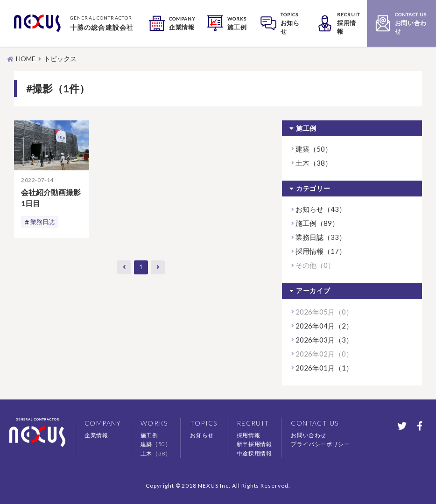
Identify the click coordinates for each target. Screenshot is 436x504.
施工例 (149, 435)
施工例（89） (317, 223)
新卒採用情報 (254, 444)
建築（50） (314, 149)
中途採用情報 (254, 453)
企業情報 (96, 435)
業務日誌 (43, 222)
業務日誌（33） (321, 237)
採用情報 (248, 435)
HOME (26, 59)
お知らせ (202, 435)
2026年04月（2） (324, 326)
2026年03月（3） (324, 340)
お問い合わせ (309, 435)
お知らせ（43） (321, 209)
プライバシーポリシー (320, 444)
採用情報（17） (321, 251)
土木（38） (314, 163)
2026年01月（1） (324, 368)
